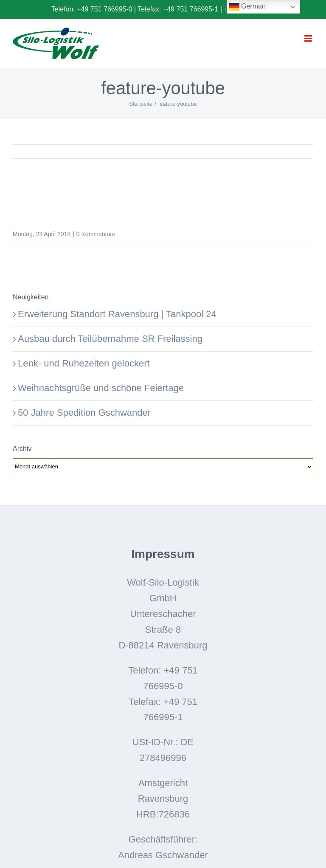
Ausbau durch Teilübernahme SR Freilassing (110, 339)
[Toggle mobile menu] (309, 38)
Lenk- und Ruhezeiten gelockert (84, 363)
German (247, 7)
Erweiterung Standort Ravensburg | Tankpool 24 (117, 314)
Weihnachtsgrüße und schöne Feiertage (101, 388)
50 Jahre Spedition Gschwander (84, 413)
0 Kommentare (96, 234)
